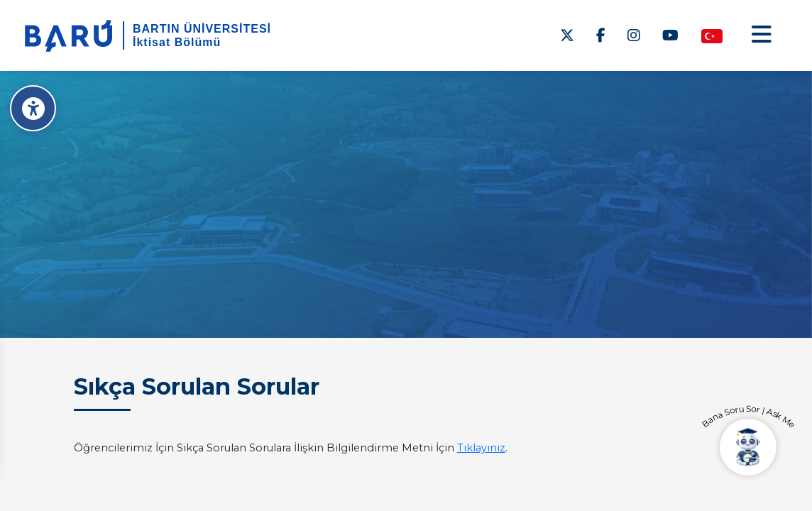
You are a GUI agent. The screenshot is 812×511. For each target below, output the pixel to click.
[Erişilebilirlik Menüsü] (34, 108)
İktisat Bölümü (177, 42)
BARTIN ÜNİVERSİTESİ (202, 29)
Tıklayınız (481, 448)
